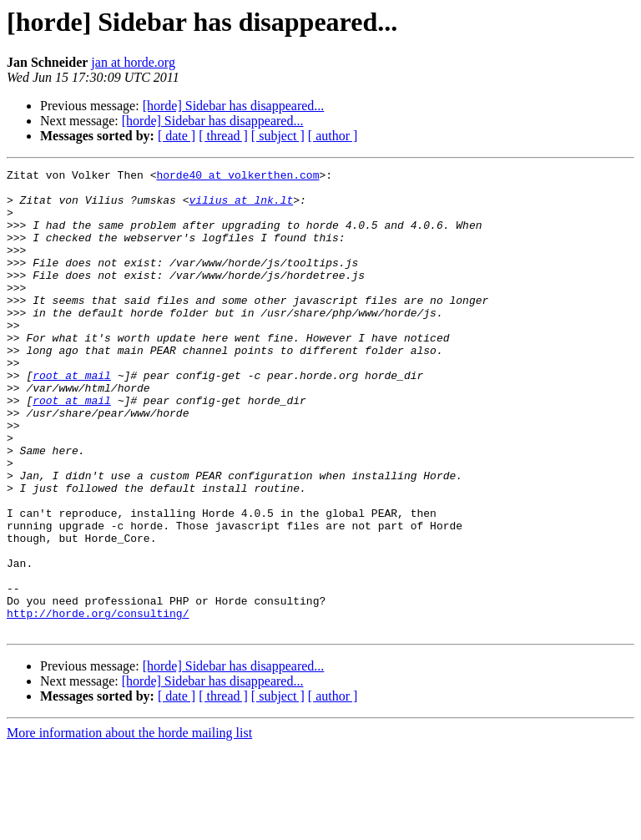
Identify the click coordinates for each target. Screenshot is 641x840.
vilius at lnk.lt (241, 207)
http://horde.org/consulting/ (98, 703)
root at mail (72, 417)
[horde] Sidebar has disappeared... (234, 106)
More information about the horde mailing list (129, 825)
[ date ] (177, 136)
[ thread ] (223, 136)
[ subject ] (278, 136)
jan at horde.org (133, 62)
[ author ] (333, 136)
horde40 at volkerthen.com (237, 177)
